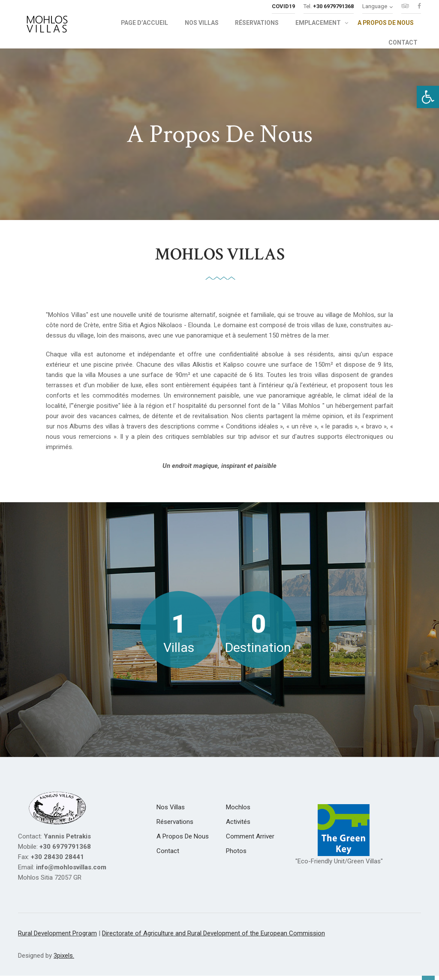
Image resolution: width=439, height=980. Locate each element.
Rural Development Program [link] (57, 938)
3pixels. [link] (64, 961)
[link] (428, 97)
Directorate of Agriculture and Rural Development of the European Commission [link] (213, 938)
